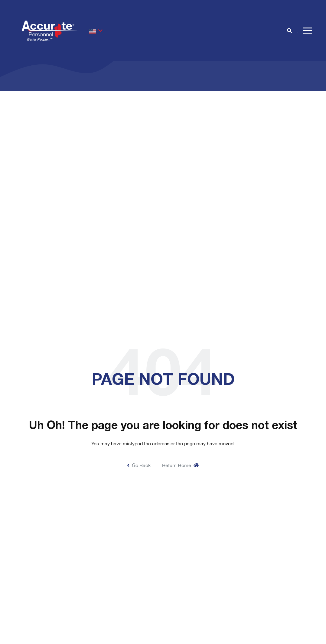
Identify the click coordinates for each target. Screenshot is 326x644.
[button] (96, 31)
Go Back (139, 465)
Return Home (181, 465)
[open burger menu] (308, 31)
